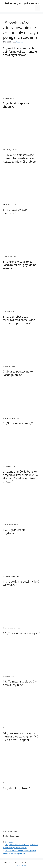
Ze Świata (9, 842)
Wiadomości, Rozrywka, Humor (21, 3)
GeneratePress (21, 865)
